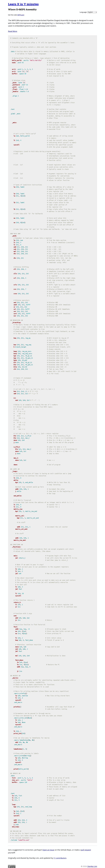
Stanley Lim (92, 866)
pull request (86, 850)
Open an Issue (48, 850)
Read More (13, 31)
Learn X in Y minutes (23, 4)
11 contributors (60, 858)
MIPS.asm (21, 15)
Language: (83, 12)
